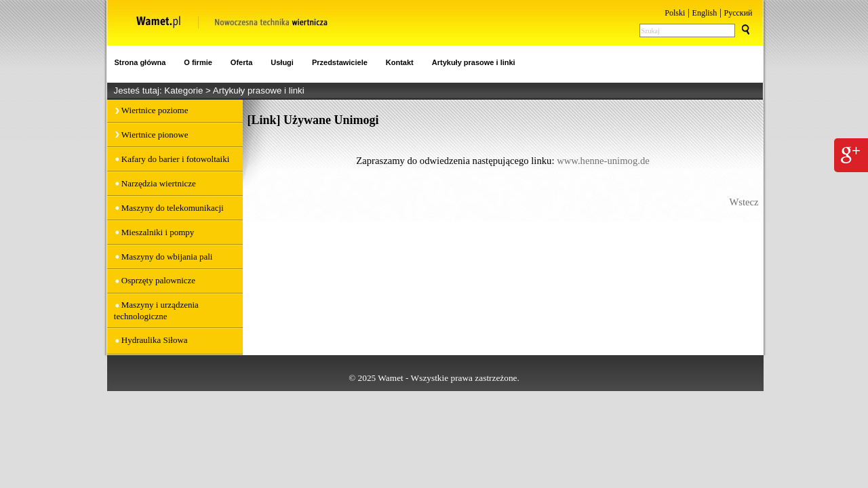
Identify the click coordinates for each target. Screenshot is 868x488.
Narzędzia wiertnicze (159, 183)
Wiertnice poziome (155, 110)
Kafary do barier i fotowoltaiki (176, 159)
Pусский (738, 13)
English (705, 13)
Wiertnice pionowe (155, 135)
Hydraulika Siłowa (155, 340)
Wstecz (744, 202)
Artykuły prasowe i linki (259, 90)
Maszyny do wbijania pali (167, 257)
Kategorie (185, 90)
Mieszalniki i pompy (158, 232)
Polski (675, 13)
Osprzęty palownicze (158, 280)
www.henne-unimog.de (603, 161)
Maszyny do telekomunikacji (173, 208)
